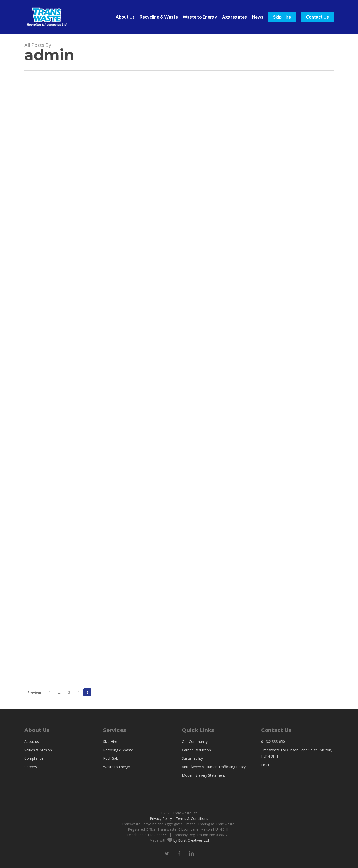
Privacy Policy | (162, 818)
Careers (31, 767)
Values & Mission (38, 750)
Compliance (34, 758)
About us (32, 741)
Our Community (195, 741)
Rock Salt (111, 758)
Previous (35, 692)
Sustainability (192, 758)
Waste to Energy (116, 767)
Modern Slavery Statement (203, 775)
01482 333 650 (273, 741)
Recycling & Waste (118, 750)
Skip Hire (110, 741)
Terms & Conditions (192, 818)
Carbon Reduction (196, 750)
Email (265, 765)
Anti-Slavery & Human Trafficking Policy (214, 767)
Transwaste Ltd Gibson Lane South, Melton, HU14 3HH (297, 753)
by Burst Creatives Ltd (191, 840)
